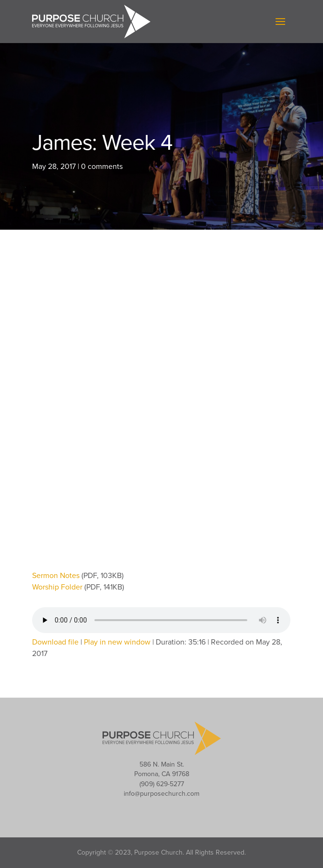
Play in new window (117, 642)
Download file (55, 642)
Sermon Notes (57, 576)
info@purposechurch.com (161, 794)
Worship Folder (58, 587)
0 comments (102, 167)
